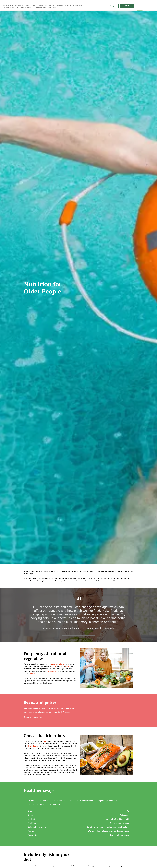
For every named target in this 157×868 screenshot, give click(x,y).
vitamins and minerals (57, 664)
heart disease (51, 671)
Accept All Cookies (127, 6)
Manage (112, 6)
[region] (78, 5)
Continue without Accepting (149, 2)
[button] (107, 668)
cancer (32, 674)
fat (45, 741)
